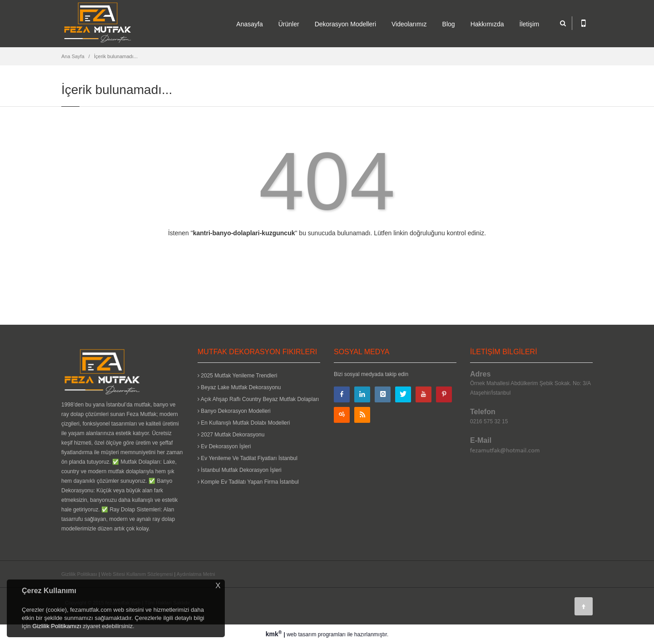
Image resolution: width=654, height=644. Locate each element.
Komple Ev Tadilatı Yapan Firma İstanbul (248, 482)
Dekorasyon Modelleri (345, 24)
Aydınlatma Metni (196, 574)
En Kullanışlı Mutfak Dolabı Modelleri (244, 423)
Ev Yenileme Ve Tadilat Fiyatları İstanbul (248, 458)
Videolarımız (409, 24)
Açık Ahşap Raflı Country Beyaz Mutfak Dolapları (258, 399)
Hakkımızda (487, 24)
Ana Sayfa (73, 56)
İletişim (530, 24)
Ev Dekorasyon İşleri (224, 446)
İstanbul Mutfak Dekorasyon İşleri (240, 470)
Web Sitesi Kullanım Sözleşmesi (137, 574)
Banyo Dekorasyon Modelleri (234, 411)
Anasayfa (249, 24)
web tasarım (301, 634)
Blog (449, 24)
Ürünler (289, 24)
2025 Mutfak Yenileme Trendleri (237, 376)
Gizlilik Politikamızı (57, 626)
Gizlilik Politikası (79, 574)
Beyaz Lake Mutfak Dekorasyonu (239, 387)
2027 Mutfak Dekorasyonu (231, 435)
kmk (275, 634)
